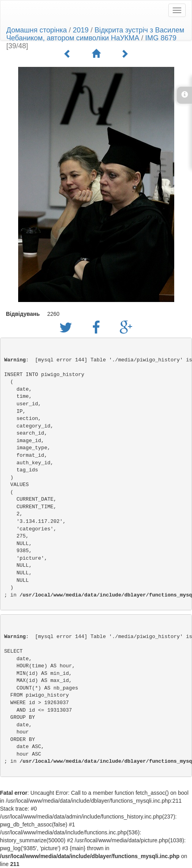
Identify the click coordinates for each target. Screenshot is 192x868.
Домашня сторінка (37, 30)
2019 (81, 30)
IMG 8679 (161, 38)
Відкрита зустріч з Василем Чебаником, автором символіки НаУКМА (95, 34)
